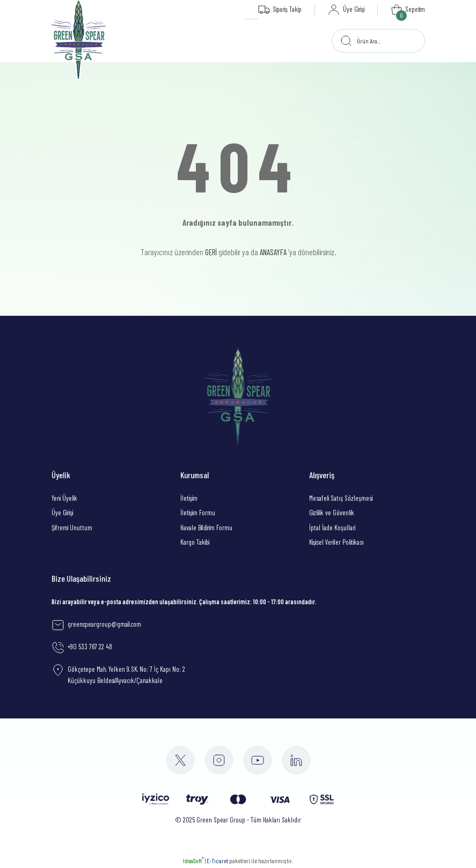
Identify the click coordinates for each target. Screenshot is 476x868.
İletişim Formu (198, 513)
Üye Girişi (62, 513)
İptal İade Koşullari (332, 528)
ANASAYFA (273, 252)
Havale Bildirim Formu (206, 528)
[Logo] (79, 41)
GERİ (211, 252)
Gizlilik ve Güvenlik (332, 513)
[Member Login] (345, 10)
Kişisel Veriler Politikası (336, 542)
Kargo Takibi (195, 542)
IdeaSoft (193, 860)
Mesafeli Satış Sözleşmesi (341, 498)
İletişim (189, 498)
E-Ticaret (217, 860)
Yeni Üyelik (64, 498)
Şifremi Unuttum (72, 528)
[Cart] (407, 10)
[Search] (378, 41)
